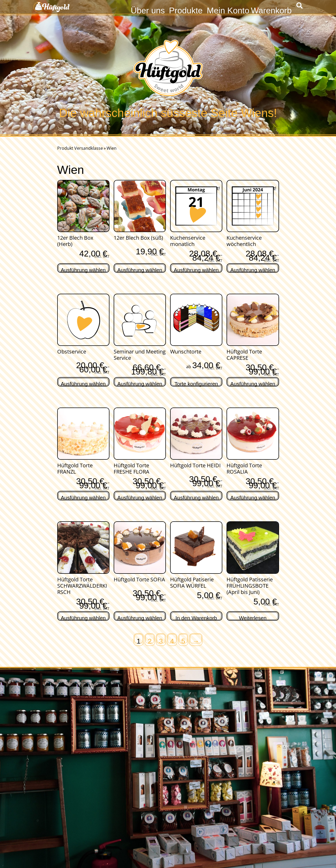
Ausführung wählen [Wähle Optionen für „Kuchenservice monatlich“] (196, 269)
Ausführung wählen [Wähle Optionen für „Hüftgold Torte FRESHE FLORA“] (140, 497)
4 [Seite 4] (172, 640)
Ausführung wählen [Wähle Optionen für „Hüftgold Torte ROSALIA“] (253, 497)
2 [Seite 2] (150, 640)
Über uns (148, 10)
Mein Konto (228, 10)
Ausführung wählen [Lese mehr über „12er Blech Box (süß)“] (140, 269)
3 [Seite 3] (161, 640)
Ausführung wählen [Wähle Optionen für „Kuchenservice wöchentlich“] (253, 269)
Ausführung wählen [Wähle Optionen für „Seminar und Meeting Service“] (140, 383)
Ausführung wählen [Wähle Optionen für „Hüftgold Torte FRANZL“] (83, 497)
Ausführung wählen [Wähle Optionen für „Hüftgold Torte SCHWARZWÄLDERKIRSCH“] (83, 617)
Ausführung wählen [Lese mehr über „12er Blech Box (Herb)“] (83, 269)
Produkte (186, 10)
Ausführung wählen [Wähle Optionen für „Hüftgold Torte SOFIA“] (140, 617)
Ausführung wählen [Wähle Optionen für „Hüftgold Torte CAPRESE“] (253, 383)
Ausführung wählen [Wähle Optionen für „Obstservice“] (83, 383)
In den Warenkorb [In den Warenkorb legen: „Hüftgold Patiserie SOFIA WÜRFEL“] (196, 617)
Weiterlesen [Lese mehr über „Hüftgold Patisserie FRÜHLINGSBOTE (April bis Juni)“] (253, 617)
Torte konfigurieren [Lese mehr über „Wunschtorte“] (196, 383)
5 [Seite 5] (183, 640)
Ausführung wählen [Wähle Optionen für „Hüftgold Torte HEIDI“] (196, 497)
